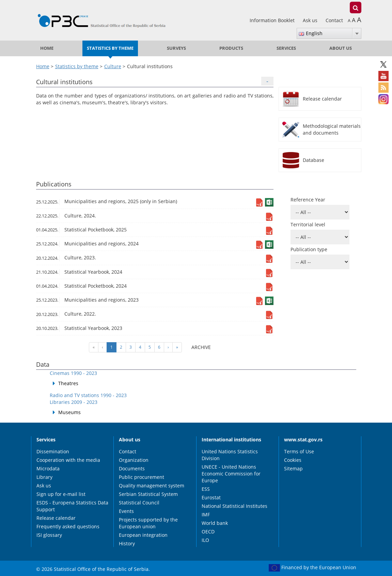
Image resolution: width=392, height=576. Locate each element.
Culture (113, 66)
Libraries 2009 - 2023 (74, 402)
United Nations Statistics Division (230, 455)
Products (231, 48)
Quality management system (152, 486)
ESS (206, 489)
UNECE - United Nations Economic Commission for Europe (231, 474)
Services (286, 48)
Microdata (48, 468)
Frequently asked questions (68, 526)
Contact (334, 20)
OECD (208, 532)
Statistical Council (139, 503)
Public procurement (142, 477)
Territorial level (308, 224)
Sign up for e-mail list (61, 494)
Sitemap (293, 468)
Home (47, 48)
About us (341, 48)
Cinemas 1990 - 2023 (73, 373)
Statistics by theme (110, 48)
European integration (143, 535)
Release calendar (56, 518)
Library (44, 477)
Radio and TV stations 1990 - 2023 (88, 395)
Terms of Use (299, 451)
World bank (215, 523)
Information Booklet (273, 20)
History (127, 543)
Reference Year (308, 200)
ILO (205, 540)
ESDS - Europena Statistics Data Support (72, 506)
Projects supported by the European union (148, 523)
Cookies (293, 460)
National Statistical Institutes (234, 506)
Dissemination (53, 451)
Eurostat (211, 497)
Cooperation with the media (68, 460)
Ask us (311, 20)
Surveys (176, 48)
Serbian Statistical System (148, 494)
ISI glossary (49, 535)
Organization (134, 460)
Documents (132, 468)
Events (126, 511)
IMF (206, 514)
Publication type (309, 249)
